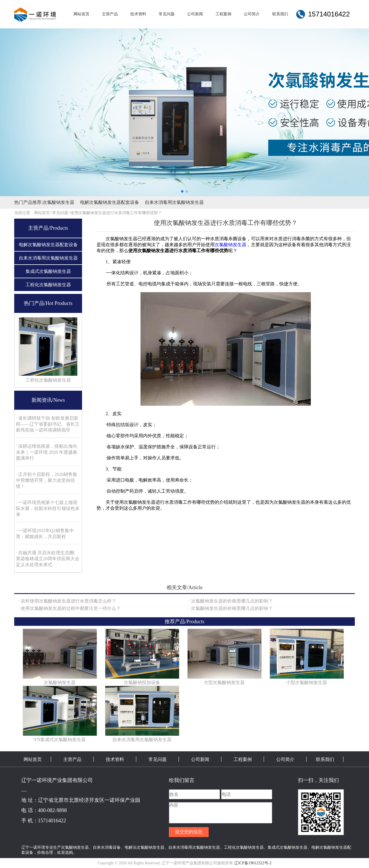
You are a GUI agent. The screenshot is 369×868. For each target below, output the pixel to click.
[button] (182, 191)
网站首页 (33, 759)
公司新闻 (200, 759)
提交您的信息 (189, 832)
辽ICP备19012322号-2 (253, 863)
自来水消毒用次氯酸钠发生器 (174, 202)
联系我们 (325, 759)
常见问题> (61, 213)
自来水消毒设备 (107, 847)
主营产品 (72, 759)
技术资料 (115, 759)
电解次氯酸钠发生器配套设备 (110, 202)
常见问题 (158, 759)
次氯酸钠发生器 (58, 202)
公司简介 (285, 759)
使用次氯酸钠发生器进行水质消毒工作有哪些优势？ (116, 213)
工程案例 (243, 759)
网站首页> (43, 213)
